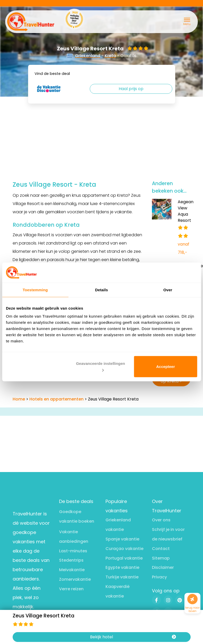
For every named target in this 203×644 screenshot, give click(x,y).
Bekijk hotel (133, 637)
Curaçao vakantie (124, 549)
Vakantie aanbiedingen (74, 537)
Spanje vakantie (122, 539)
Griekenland (84, 56)
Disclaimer (163, 567)
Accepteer (165, 367)
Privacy (159, 577)
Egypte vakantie (122, 567)
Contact (161, 549)
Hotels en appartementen (56, 399)
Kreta (110, 56)
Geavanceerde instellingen (101, 366)
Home (19, 399)
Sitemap (161, 558)
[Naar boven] (193, 599)
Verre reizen (71, 589)
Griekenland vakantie (118, 525)
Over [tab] (168, 290)
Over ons (161, 520)
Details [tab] (102, 290)
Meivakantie (72, 570)
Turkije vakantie (122, 577)
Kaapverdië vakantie (117, 591)
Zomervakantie (75, 579)
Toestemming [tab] (35, 290)
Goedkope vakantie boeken (77, 516)
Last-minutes (73, 551)
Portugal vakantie (124, 558)
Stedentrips (71, 560)
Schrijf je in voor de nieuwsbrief (168, 534)
